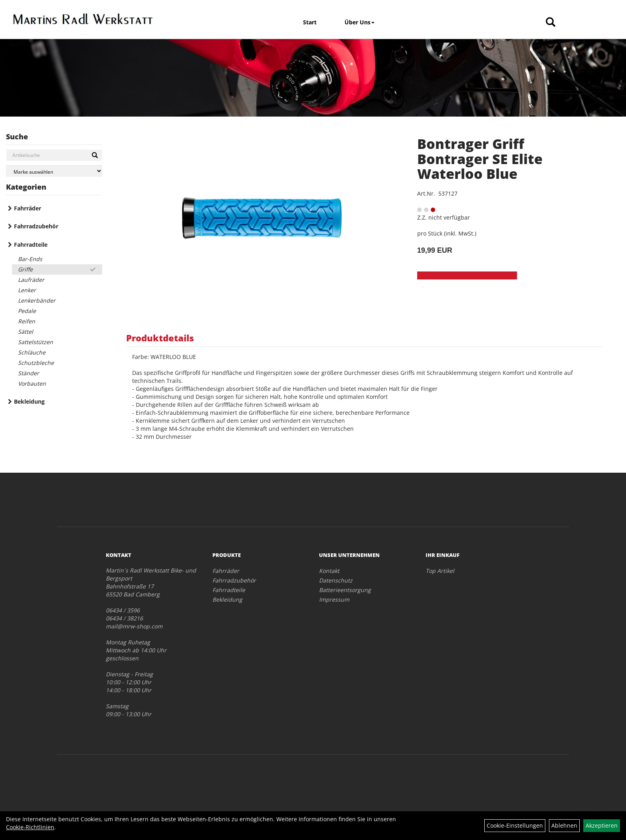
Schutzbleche (36, 363)
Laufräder (31, 280)
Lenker (27, 290)
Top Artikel (440, 571)
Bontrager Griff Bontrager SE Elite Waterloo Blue (480, 159)
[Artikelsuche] (551, 23)
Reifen (27, 321)
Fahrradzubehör (36, 226)
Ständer (29, 373)
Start (310, 22)
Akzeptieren (602, 825)
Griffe (25, 269)
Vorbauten (32, 383)
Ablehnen (564, 825)
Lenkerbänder (37, 300)
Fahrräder (28, 208)
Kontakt (329, 571)
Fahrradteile (31, 245)
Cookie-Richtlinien (30, 827)
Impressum (334, 599)
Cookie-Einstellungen (515, 825)
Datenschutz (336, 580)
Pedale (27, 311)
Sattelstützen (36, 342)
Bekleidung (29, 401)
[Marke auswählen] (54, 171)
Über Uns (360, 22)
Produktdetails (160, 338)
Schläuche (32, 352)
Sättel (26, 332)
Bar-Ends (30, 259)
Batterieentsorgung (345, 590)
